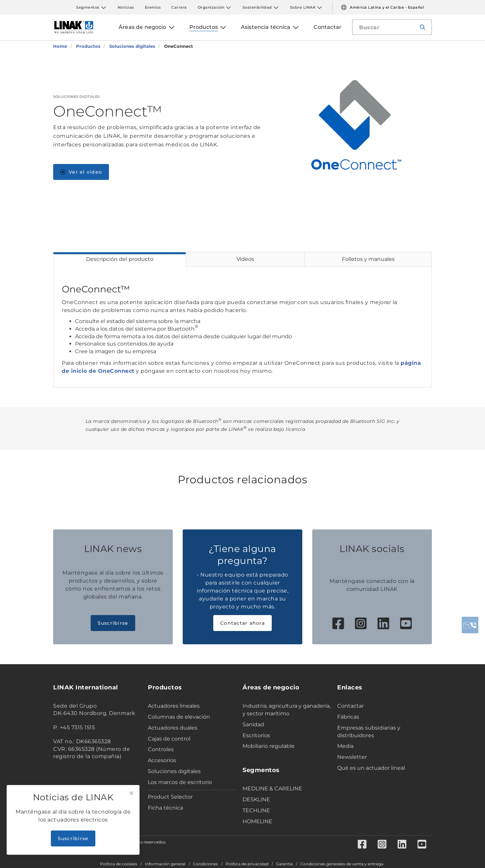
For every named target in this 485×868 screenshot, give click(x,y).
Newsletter (352, 757)
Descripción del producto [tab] (120, 259)
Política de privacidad (247, 864)
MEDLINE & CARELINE (272, 789)
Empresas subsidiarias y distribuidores (369, 732)
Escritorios (256, 735)
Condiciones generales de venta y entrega (342, 864)
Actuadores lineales (174, 706)
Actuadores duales (173, 728)
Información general (165, 864)
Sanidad (253, 724)
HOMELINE (257, 821)
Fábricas (348, 717)
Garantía (284, 864)
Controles (161, 749)
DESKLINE (256, 799)
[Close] (132, 793)
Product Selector (170, 797)
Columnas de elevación (179, 717)
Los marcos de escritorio (180, 782)
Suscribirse (113, 623)
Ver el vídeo (81, 172)
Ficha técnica (165, 808)
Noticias (126, 7)
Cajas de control (169, 739)
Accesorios (162, 760)
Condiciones (205, 864)
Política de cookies (119, 864)
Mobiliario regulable (269, 746)
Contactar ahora (242, 623)
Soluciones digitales (174, 771)
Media (345, 746)
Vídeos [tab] (245, 259)
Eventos (153, 7)
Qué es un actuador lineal (371, 768)
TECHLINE (256, 810)
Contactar (350, 706)
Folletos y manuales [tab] (368, 259)
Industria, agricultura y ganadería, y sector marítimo (287, 710)
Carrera (179, 7)
